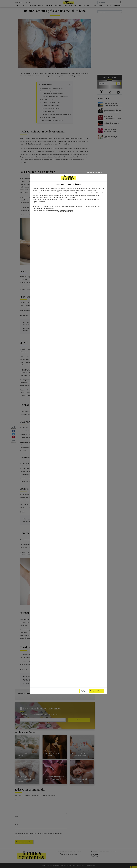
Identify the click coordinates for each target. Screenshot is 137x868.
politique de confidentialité (65, 211)
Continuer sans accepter (95, 172)
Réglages (84, 691)
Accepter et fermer (96, 691)
